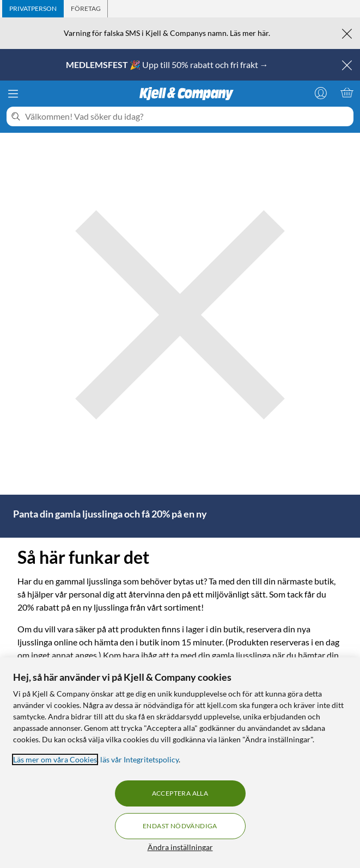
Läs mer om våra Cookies (55, 759)
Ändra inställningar (180, 847)
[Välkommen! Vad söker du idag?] (187, 116)
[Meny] (13, 94)
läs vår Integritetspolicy (139, 759)
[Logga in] (321, 93)
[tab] (33, 9)
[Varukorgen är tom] (347, 93)
